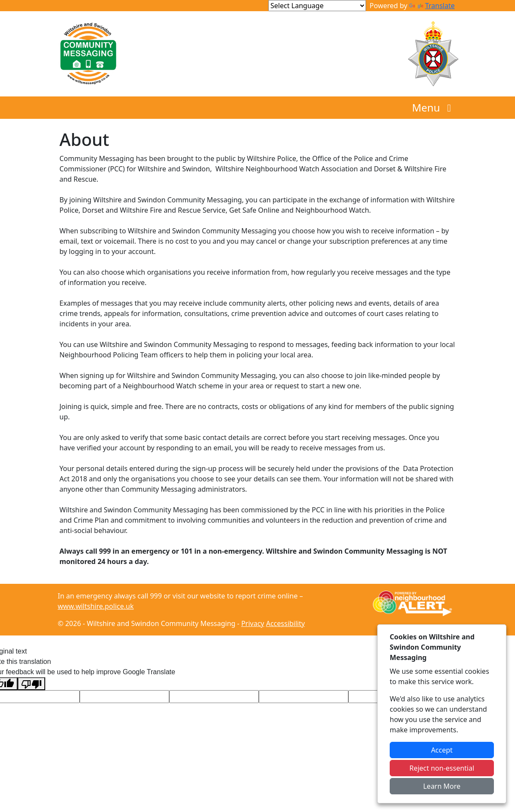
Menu (434, 107)
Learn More (442, 786)
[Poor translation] (31, 684)
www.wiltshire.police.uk (96, 606)
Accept (442, 750)
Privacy (253, 623)
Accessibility (285, 623)
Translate (432, 6)
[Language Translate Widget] (317, 6)
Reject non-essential (442, 768)
